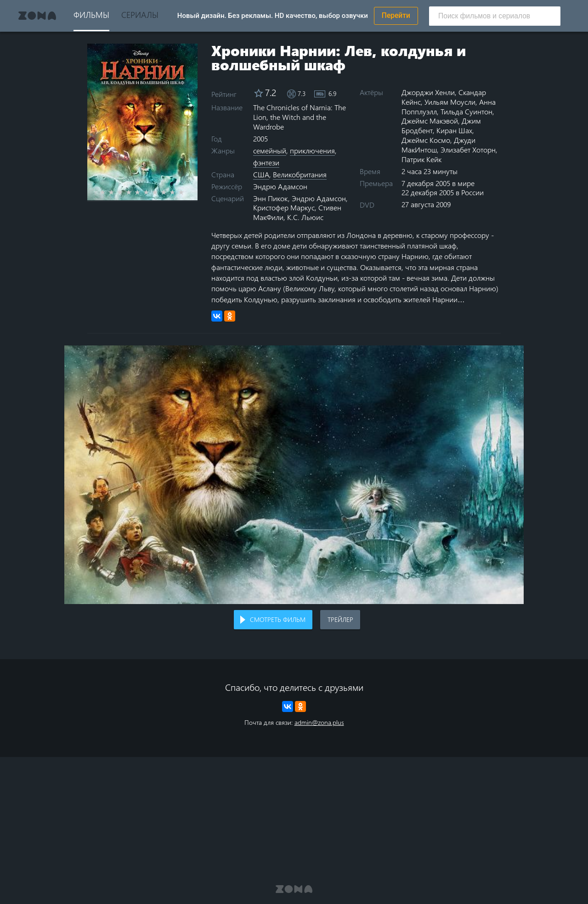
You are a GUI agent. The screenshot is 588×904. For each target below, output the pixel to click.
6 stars (151, 192)
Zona (37, 16)
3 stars (125, 192)
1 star (108, 192)
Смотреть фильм (278, 619)
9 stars (178, 192)
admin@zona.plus (319, 722)
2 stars (116, 192)
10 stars (186, 192)
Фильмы (91, 14)
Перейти (396, 16)
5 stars (143, 192)
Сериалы (140, 14)
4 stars (134, 192)
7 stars (160, 192)
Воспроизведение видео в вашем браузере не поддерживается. (294, 475)
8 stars (169, 192)
